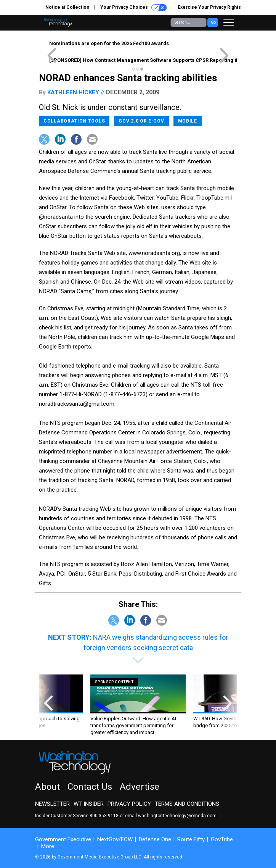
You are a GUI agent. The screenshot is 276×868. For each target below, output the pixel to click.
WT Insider (89, 804)
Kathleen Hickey (73, 92)
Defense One (155, 839)
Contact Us (90, 787)
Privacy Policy (129, 804)
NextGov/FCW (115, 839)
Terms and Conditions (187, 804)
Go (213, 22)
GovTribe (222, 839)
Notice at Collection (67, 7)
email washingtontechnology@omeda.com (171, 816)
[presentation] (48, 705)
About (47, 787)
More (48, 846)
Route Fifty (191, 839)
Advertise (140, 787)
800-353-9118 (104, 816)
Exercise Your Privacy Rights (209, 7)
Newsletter (52, 804)
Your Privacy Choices (133, 8)
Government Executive (63, 839)
